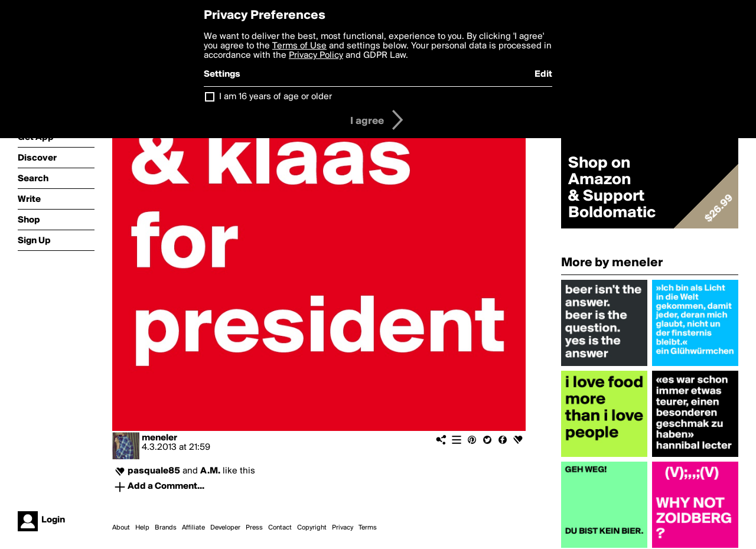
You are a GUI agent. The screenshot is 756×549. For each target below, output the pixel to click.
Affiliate (193, 528)
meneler (159, 438)
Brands (166, 528)
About (121, 528)
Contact (280, 528)
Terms (368, 528)
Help (142, 528)
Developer (225, 528)
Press (254, 528)
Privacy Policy (316, 55)
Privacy (343, 528)
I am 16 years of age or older (276, 97)
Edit (543, 74)
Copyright (312, 528)
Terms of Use (299, 46)
